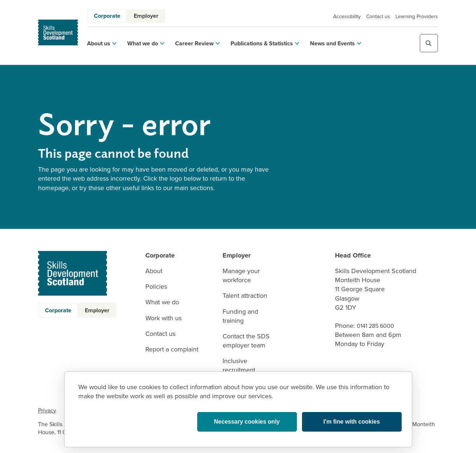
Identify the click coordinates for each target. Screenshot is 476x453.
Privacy (47, 410)
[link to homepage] (58, 32)
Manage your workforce (241, 276)
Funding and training (240, 316)
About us (102, 43)
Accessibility (347, 17)
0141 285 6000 (375, 326)
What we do (146, 43)
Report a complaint (172, 349)
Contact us (378, 17)
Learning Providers (417, 17)
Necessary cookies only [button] (247, 422)
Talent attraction (245, 296)
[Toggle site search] (429, 43)
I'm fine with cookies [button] (352, 422)
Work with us (164, 318)
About (154, 271)
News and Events (336, 43)
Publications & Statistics (265, 43)
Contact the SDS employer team (246, 341)
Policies (156, 287)
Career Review (197, 43)
